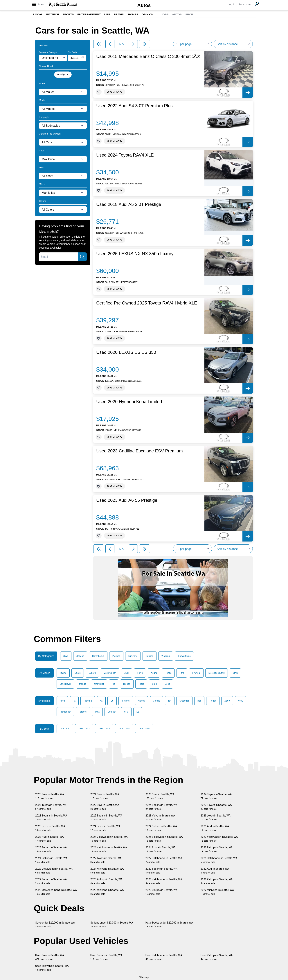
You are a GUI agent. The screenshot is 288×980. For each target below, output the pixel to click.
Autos (144, 5)
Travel (119, 14)
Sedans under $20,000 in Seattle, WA (112, 925)
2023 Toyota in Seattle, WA (216, 807)
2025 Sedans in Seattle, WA (106, 817)
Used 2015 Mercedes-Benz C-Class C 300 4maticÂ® (148, 56)
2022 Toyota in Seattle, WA (106, 860)
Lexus (78, 673)
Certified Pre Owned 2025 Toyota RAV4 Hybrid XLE (147, 303)
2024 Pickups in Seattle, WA (51, 860)
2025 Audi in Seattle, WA (215, 828)
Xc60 (227, 701)
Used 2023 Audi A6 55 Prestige (127, 500)
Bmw (235, 673)
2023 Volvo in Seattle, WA (160, 817)
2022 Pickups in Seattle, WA (217, 881)
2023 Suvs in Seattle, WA (160, 796)
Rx (74, 701)
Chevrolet (99, 684)
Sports (68, 14)
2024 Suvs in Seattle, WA (105, 796)
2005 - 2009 (124, 729)
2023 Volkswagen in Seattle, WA (219, 839)
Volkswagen (110, 673)
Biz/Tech (53, 14)
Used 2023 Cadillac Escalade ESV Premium (139, 451)
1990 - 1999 (144, 729)
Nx (101, 701)
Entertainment (89, 14)
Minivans (133, 656)
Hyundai (196, 673)
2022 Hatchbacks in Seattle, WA (164, 860)
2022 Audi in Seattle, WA (215, 871)
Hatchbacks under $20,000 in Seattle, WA (169, 925)
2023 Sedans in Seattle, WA (51, 817)
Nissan (127, 684)
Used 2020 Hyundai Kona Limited (129, 402)
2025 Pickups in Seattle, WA (106, 881)
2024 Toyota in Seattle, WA (216, 796)
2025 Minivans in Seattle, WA (107, 892)
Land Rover (65, 684)
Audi (127, 673)
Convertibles (184, 656)
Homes (133, 14)
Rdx (199, 701)
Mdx (97, 712)
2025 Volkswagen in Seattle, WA (164, 839)
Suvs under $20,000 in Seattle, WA (55, 925)
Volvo (140, 673)
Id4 (170, 701)
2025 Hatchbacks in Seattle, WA (219, 860)
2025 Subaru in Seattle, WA (51, 849)
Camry (142, 701)
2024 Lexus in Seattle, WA (105, 828)
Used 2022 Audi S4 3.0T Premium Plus (134, 106)
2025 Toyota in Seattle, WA (51, 807)
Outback (112, 712)
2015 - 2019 (84, 729)
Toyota (63, 673)
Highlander (65, 712)
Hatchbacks (98, 656)
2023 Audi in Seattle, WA (49, 839)
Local (38, 14)
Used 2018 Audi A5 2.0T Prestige (129, 204)
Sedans (80, 656)
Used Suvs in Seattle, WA (50, 957)
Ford (182, 673)
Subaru (92, 673)
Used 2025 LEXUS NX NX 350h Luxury (135, 254)
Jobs (165, 14)
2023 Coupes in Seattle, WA (161, 892)
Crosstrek (184, 701)
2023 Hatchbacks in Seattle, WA (164, 881)
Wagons (166, 656)
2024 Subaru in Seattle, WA (161, 828)
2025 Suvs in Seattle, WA (50, 796)
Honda (168, 673)
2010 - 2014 (104, 729)
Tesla (141, 684)
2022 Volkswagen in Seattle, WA (54, 871)
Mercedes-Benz (217, 673)
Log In (231, 4)
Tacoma (88, 701)
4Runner (126, 701)
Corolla (157, 701)
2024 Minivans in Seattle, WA (107, 871)
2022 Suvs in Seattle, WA (105, 807)
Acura (154, 673)
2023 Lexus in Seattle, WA (216, 817)
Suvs (66, 656)
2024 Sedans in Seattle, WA (161, 807)
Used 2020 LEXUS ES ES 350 (126, 352)
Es (138, 712)
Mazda (83, 684)
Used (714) (63, 75)
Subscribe (244, 4)
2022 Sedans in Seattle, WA (161, 871)
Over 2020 (65, 729)
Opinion (147, 14)
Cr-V (126, 712)
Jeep (167, 684)
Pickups (116, 656)
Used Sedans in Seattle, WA (106, 957)
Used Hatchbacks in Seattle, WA (164, 957)
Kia (114, 684)
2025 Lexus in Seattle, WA (50, 828)
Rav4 (62, 701)
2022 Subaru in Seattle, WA (51, 881)
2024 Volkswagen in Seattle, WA (109, 839)
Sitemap (144, 977)
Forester (83, 712)
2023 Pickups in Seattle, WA (217, 849)
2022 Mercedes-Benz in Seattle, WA (56, 892)
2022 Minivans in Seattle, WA (217, 892)
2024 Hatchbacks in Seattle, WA (109, 849)
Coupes (150, 656)
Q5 (112, 701)
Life (107, 14)
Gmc (154, 684)
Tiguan (213, 701)
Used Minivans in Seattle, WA (52, 968)
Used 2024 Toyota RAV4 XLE (125, 155)
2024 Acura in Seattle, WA (161, 849)
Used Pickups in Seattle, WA (217, 957)
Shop (189, 14)
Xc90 (241, 701)
